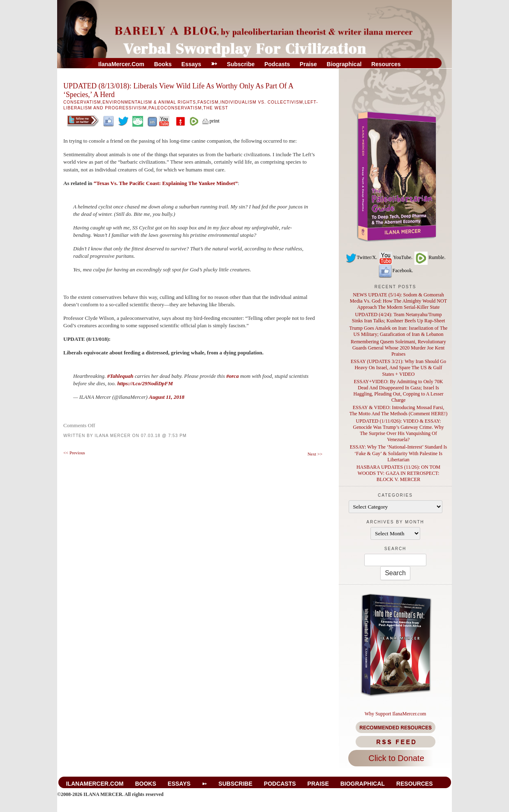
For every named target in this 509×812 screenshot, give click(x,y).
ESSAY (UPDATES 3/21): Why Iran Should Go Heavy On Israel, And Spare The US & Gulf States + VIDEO (398, 368)
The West (216, 108)
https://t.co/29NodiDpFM (145, 383)
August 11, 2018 (167, 397)
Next (315, 454)
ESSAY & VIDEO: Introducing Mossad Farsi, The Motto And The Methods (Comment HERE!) (398, 411)
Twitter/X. (361, 257)
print (211, 121)
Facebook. (396, 271)
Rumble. (429, 257)
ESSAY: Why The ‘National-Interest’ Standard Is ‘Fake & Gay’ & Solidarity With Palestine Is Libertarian (399, 453)
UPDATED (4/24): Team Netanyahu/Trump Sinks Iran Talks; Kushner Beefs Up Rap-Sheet (399, 318)
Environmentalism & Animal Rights (149, 102)
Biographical (344, 64)
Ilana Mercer (113, 436)
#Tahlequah (120, 376)
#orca (232, 376)
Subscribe (241, 64)
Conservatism (82, 102)
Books (163, 64)
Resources (386, 64)
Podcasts (277, 64)
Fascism (208, 102)
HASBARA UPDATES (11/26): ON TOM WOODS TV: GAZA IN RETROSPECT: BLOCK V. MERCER (398, 473)
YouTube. (395, 257)
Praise (308, 64)
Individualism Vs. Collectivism (262, 102)
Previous (74, 453)
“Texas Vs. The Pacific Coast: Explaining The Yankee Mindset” (166, 183)
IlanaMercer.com (121, 64)
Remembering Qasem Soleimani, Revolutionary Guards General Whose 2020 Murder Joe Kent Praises (398, 348)
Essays (191, 64)
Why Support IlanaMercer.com (396, 714)
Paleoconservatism (175, 108)
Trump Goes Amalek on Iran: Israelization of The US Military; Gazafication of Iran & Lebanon (399, 331)
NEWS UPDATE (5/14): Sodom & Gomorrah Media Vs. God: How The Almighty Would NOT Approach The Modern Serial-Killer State (398, 301)
